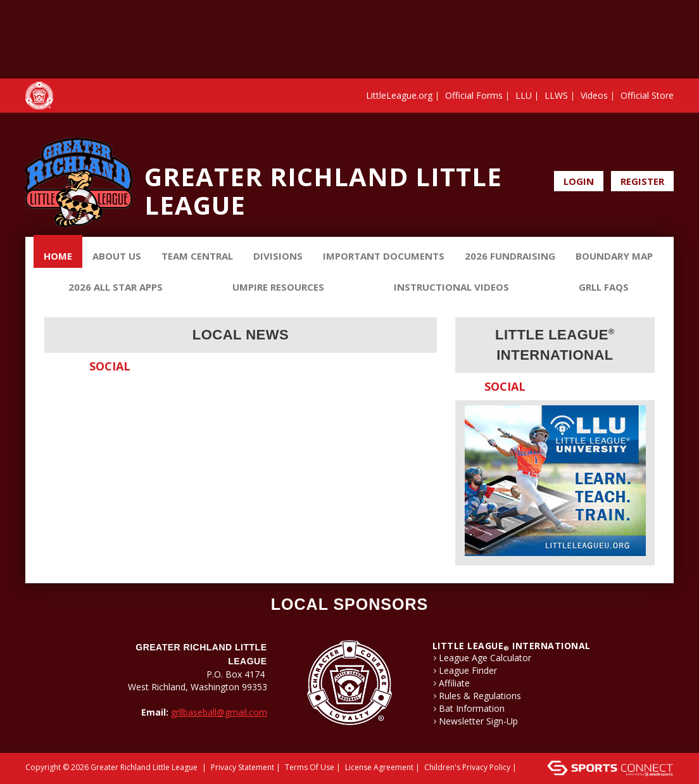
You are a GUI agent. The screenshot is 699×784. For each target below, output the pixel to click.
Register (642, 181)
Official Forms (474, 95)
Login (579, 181)
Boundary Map (614, 256)
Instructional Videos (451, 287)
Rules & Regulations (480, 696)
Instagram (666, 151)
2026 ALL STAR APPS (116, 287)
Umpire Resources (278, 287)
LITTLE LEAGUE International (512, 646)
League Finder (468, 671)
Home (58, 256)
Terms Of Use (310, 767)
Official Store (647, 95)
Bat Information (472, 709)
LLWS (556, 95)
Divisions (278, 256)
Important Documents (384, 256)
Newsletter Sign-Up (478, 721)
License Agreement (379, 767)
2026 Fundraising (510, 256)
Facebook (649, 151)
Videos (594, 95)
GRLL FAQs (604, 287)
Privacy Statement (242, 767)
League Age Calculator (485, 658)
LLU (524, 95)
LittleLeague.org (399, 95)
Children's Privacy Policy (467, 767)
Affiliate (454, 683)
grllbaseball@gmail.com (219, 712)
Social (110, 366)
